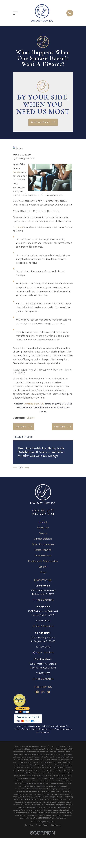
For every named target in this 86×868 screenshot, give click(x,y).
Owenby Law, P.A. (34, 404)
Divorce (31, 418)
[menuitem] (29, 825)
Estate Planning (43, 550)
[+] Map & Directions (43, 600)
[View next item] (27, 468)
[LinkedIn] (43, 692)
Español (43, 567)
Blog (43, 572)
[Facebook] (37, 692)
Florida (19, 227)
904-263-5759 (43, 621)
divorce (17, 172)
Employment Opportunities (43, 561)
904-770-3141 (43, 514)
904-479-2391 (43, 673)
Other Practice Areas (43, 544)
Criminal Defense (43, 539)
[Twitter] (49, 692)
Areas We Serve (43, 556)
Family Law (43, 528)
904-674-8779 (43, 647)
